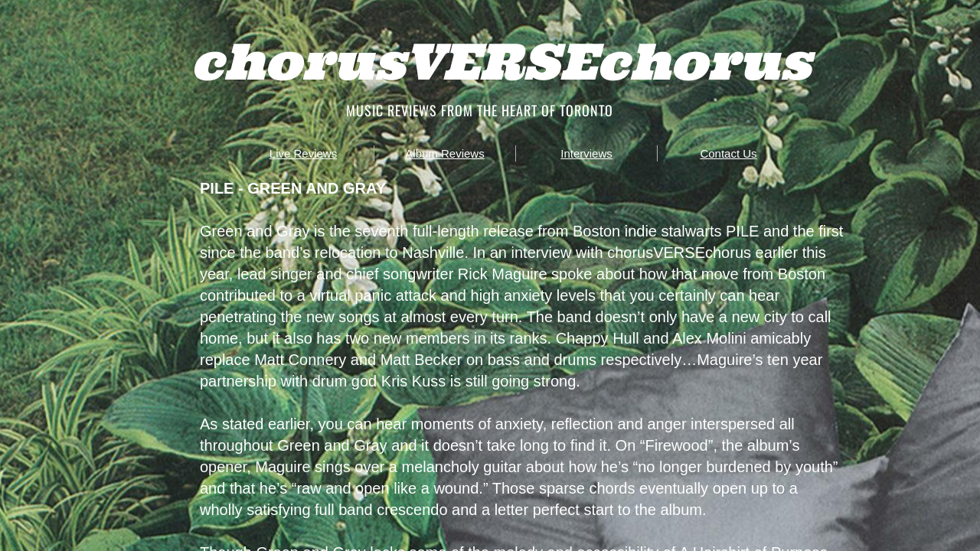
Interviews (586, 153)
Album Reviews (444, 153)
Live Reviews (303, 153)
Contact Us (728, 153)
